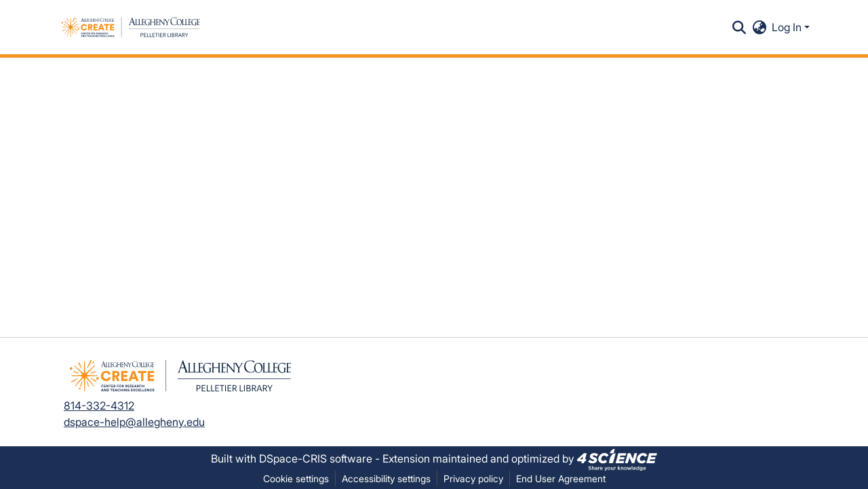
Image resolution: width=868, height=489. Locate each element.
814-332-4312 (99, 406)
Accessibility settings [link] (386, 478)
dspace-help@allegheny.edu (134, 422)
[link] (617, 458)
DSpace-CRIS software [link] (316, 458)
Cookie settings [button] (296, 478)
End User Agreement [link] (561, 478)
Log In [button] (788, 27)
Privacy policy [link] (473, 478)
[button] (131, 27)
